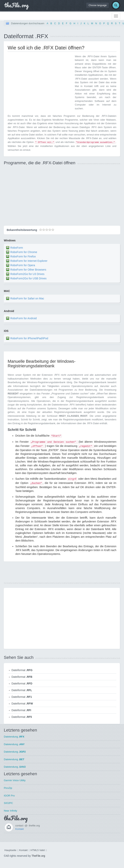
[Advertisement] (40, 81)
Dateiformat (22, 670)
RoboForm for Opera (23, 265)
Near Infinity (10, 811)
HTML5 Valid (38, 850)
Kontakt (20, 829)
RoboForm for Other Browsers (28, 270)
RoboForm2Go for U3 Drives (27, 274)
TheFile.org (38, 856)
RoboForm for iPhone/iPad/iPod (29, 338)
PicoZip (8, 788)
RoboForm (17, 248)
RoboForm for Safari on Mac (27, 298)
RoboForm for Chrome (24, 252)
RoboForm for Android (24, 318)
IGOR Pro (9, 796)
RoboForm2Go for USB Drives (28, 279)
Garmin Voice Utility (15, 780)
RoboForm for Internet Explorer (29, 261)
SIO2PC (8, 803)
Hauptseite (10, 850)
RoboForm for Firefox (23, 257)
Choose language (98, 5)
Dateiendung (14, 737)
